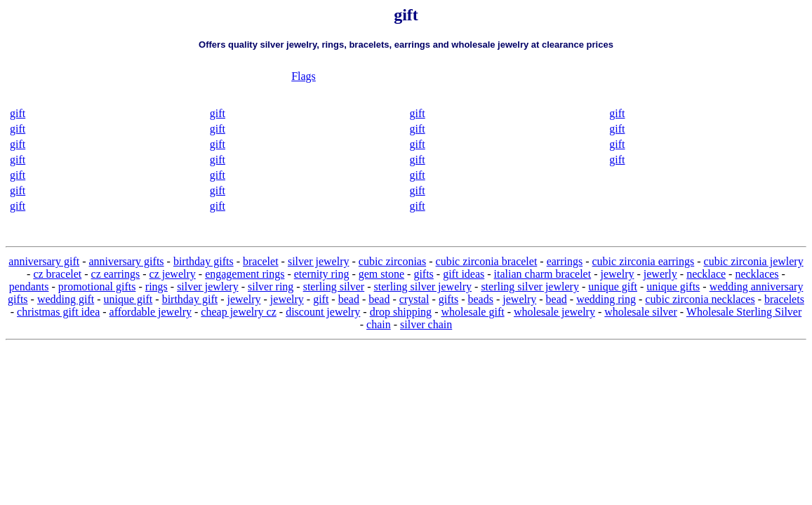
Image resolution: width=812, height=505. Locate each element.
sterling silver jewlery (530, 287)
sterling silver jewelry (423, 287)
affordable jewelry (151, 312)
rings (157, 287)
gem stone (381, 274)
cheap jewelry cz (238, 312)
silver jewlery (208, 287)
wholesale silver (641, 312)
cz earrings (116, 274)
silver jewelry (319, 261)
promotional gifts (97, 287)
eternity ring (322, 274)
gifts (423, 274)
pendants (29, 287)
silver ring (271, 287)
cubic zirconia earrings (644, 261)
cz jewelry (173, 274)
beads (481, 299)
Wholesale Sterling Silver (744, 312)
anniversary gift (44, 261)
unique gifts (673, 287)
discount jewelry (323, 312)
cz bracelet (57, 274)
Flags (304, 76)
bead (349, 299)
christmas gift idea (58, 312)
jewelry (618, 274)
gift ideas (464, 274)
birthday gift (190, 299)
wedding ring (606, 299)
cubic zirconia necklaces (700, 299)
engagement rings (245, 274)
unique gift (613, 287)
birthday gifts (204, 261)
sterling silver (334, 287)
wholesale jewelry (554, 312)
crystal (414, 299)
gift (18, 113)
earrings (565, 261)
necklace (706, 274)
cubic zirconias (392, 261)
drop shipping (401, 312)
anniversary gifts (126, 261)
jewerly (660, 274)
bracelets (784, 299)
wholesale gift (472, 312)
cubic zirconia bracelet (487, 261)
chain (379, 324)
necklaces (757, 274)
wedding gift (66, 299)
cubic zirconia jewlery (754, 261)
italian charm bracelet (543, 274)
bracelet (261, 261)
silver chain (426, 324)
